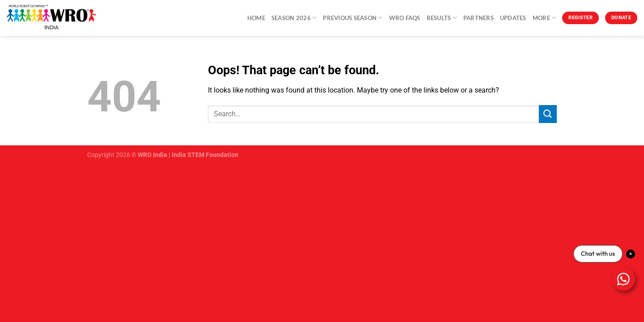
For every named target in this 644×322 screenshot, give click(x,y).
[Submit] (548, 114)
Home (256, 18)
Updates (513, 18)
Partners (479, 18)
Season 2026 (294, 18)
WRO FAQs (405, 18)
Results (442, 18)
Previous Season (353, 18)
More (544, 18)
